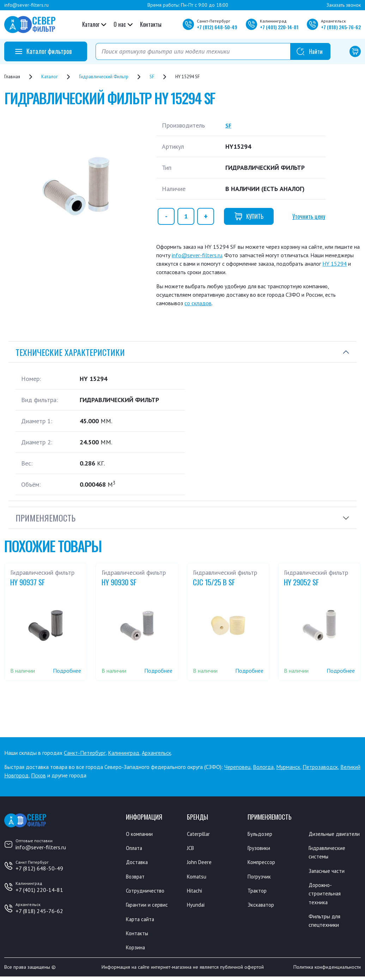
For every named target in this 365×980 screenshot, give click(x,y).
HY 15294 (334, 264)
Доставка (139, 863)
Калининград (124, 753)
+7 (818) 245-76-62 (39, 911)
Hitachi (196, 892)
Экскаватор (263, 907)
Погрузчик (261, 877)
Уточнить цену (309, 216)
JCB (191, 848)
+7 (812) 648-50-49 (39, 868)
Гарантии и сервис (151, 907)
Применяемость (45, 518)
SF (229, 125)
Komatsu (198, 877)
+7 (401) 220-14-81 (39, 890)
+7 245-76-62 (341, 27)
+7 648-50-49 (217, 27)
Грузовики (261, 848)
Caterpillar (200, 834)
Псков (38, 775)
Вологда (263, 767)
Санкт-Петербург (85, 753)
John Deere (201, 863)
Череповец (237, 767)
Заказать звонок (344, 5)
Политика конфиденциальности (327, 970)
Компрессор (264, 863)
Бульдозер (262, 834)
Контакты (151, 24)
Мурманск (288, 767)
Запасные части (329, 881)
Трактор (259, 892)
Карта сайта (142, 922)
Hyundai (197, 907)
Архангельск (156, 753)
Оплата (135, 848)
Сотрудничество (148, 892)
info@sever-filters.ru (26, 5)
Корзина (137, 951)
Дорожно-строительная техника (327, 904)
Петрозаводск (320, 767)
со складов (198, 303)
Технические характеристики (70, 352)
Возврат (137, 877)
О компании (142, 834)
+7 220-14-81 (279, 27)
